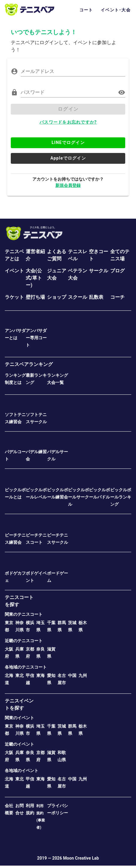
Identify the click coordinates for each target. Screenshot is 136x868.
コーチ (117, 297)
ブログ (117, 271)
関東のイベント (19, 718)
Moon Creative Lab (81, 858)
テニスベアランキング (29, 364)
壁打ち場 (35, 297)
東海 (40, 675)
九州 (83, 675)
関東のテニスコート (24, 614)
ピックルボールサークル (78, 497)
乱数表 (96, 297)
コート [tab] (86, 10)
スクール (78, 297)
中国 (72, 675)
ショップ (57, 297)
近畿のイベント (19, 744)
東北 (19, 675)
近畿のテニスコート (24, 641)
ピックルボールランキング (121, 497)
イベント (14, 271)
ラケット (14, 297)
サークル (99, 271)
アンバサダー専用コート (36, 338)
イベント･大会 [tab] (116, 10)
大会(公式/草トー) (34, 278)
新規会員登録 (68, 185)
